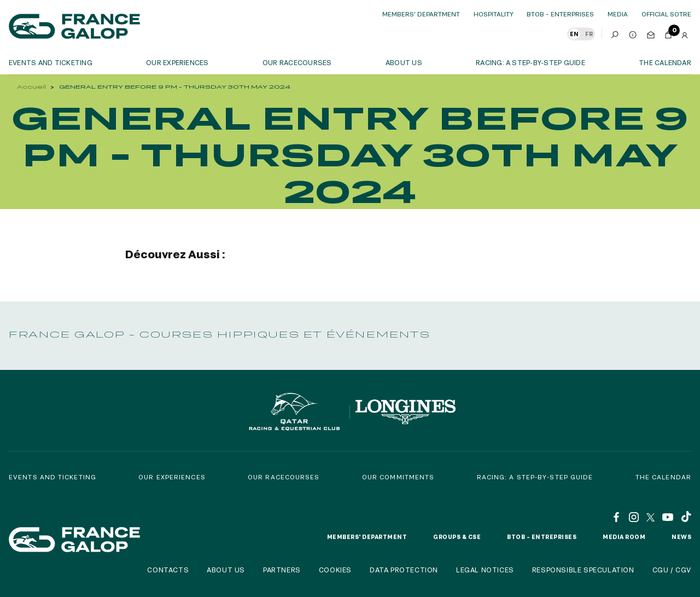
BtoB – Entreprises (542, 537)
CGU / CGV (672, 570)
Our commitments (398, 477)
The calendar (665, 62)
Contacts (168, 570)
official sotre (666, 14)
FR (589, 34)
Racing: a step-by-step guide (530, 62)
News (681, 537)
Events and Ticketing (52, 477)
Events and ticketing (51, 62)
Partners (282, 570)
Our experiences (172, 477)
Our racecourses (297, 62)
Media (618, 14)
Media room (624, 537)
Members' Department (421, 14)
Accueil (31, 87)
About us (404, 62)
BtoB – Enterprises (560, 14)
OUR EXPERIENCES (177, 62)
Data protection (404, 570)
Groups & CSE (457, 537)
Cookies (335, 570)
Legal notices (485, 570)
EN (574, 34)
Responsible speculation (583, 570)
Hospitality (494, 14)
